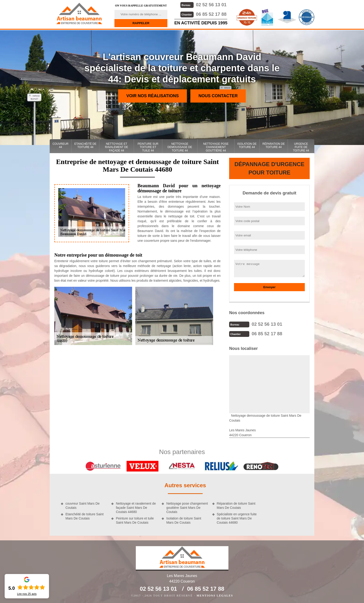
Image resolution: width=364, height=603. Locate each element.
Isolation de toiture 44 (247, 145)
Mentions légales (215, 595)
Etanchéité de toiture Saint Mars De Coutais (84, 516)
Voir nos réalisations (153, 96)
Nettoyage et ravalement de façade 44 (116, 147)
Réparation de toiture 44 (273, 145)
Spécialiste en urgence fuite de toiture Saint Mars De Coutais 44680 (237, 518)
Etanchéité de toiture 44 (85, 145)
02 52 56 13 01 (203, 5)
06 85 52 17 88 (203, 14)
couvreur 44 (60, 145)
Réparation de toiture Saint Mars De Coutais (236, 505)
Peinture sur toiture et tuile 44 (148, 147)
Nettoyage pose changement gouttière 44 (216, 147)
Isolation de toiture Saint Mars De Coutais (184, 520)
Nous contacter (218, 96)
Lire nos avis (27, 594)
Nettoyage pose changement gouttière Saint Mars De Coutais (187, 507)
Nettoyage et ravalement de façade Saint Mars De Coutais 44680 (136, 507)
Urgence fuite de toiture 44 (301, 147)
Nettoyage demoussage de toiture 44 (180, 147)
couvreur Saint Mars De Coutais (83, 505)
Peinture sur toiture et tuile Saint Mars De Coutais (135, 520)
